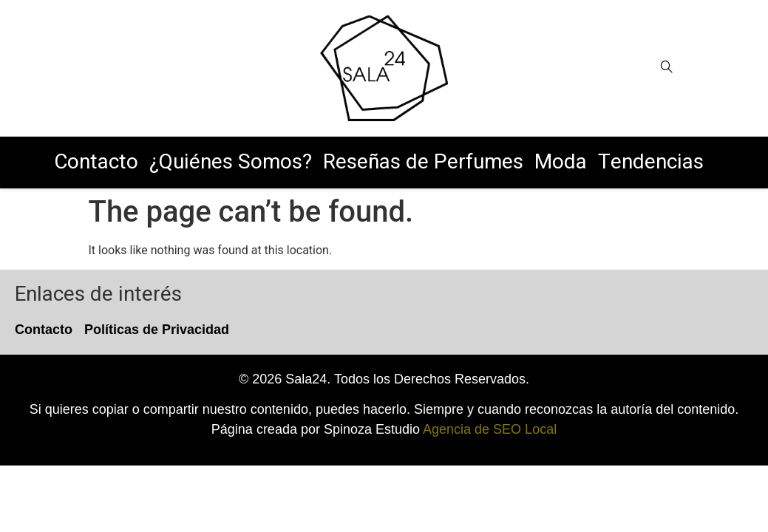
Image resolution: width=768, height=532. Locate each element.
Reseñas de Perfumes (423, 162)
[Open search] (667, 68)
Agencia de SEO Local (490, 429)
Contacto (96, 162)
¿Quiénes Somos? (231, 162)
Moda (561, 162)
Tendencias (651, 162)
